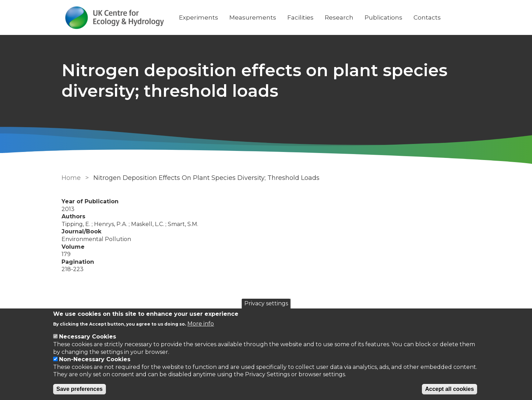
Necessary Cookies (88, 337)
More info (201, 324)
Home (71, 178)
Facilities (300, 17)
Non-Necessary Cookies (95, 359)
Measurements (253, 17)
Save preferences (80, 389)
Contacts (427, 17)
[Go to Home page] (115, 18)
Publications (383, 17)
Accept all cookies (450, 389)
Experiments (199, 17)
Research (339, 17)
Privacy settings (266, 303)
